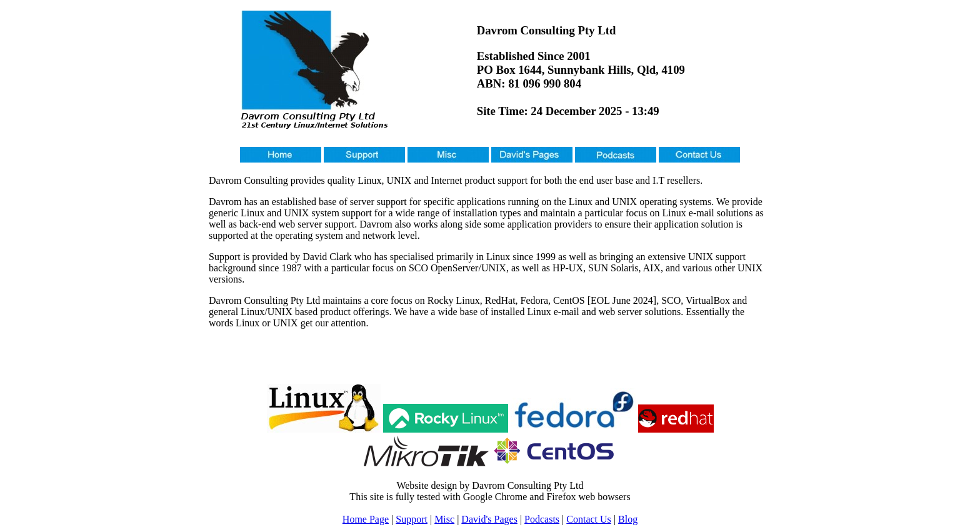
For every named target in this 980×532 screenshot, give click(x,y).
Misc (444, 519)
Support (412, 519)
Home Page (366, 519)
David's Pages (489, 519)
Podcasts (542, 519)
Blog (628, 519)
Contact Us (589, 519)
